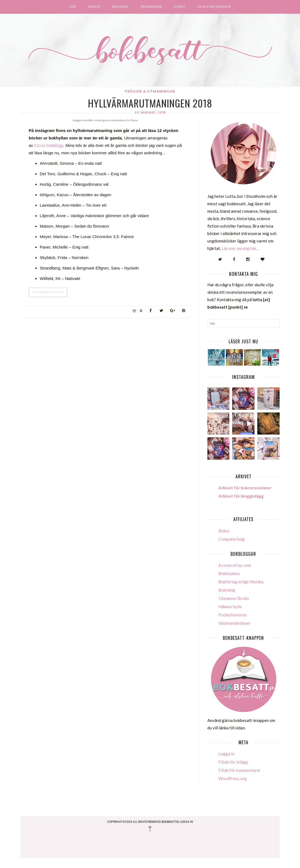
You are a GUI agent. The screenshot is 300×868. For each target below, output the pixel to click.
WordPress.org (233, 788)
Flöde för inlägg (233, 772)
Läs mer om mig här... (240, 248)
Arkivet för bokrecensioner (245, 498)
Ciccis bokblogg (49, 145)
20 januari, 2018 (150, 113)
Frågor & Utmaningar (150, 91)
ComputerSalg (231, 549)
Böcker (94, 7)
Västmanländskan (234, 633)
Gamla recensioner (214, 7)
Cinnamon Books (234, 608)
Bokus (224, 540)
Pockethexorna (232, 624)
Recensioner (151, 7)
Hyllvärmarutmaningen (48, 292)
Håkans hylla (230, 616)
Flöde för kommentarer (239, 780)
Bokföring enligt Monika (241, 591)
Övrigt (180, 7)
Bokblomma (229, 583)
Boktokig (227, 600)
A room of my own (235, 575)
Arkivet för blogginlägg (241, 506)
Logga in (226, 764)
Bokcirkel (120, 7)
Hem (73, 7)
